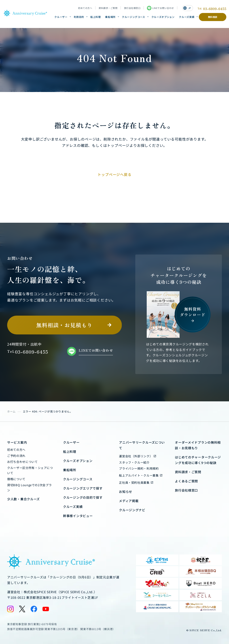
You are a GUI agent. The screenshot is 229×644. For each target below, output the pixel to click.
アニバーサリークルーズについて (142, 445)
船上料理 (96, 17)
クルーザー (61, 17)
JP (187, 8)
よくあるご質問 (186, 481)
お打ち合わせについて (22, 462)
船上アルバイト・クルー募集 (139, 475)
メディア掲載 (129, 501)
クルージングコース (134, 17)
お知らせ (126, 492)
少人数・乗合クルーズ (23, 499)
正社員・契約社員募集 (134, 482)
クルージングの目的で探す (83, 497)
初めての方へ (85, 8)
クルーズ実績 (187, 17)
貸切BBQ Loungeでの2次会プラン (29, 488)
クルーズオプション (163, 17)
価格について (16, 479)
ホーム (11, 411)
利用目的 (79, 17)
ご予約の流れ (16, 456)
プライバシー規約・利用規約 (139, 468)
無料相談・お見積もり (64, 325)
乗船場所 (110, 17)
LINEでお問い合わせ (160, 8)
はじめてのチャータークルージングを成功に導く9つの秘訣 (198, 460)
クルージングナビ (132, 510)
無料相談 (213, 17)
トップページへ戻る (114, 174)
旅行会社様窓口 (132, 8)
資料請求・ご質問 (108, 8)
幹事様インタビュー (78, 516)
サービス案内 (17, 442)
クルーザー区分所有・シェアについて (30, 470)
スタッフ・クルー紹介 (134, 462)
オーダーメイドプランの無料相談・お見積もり (198, 445)
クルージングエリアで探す (83, 488)
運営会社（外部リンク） (136, 456)
